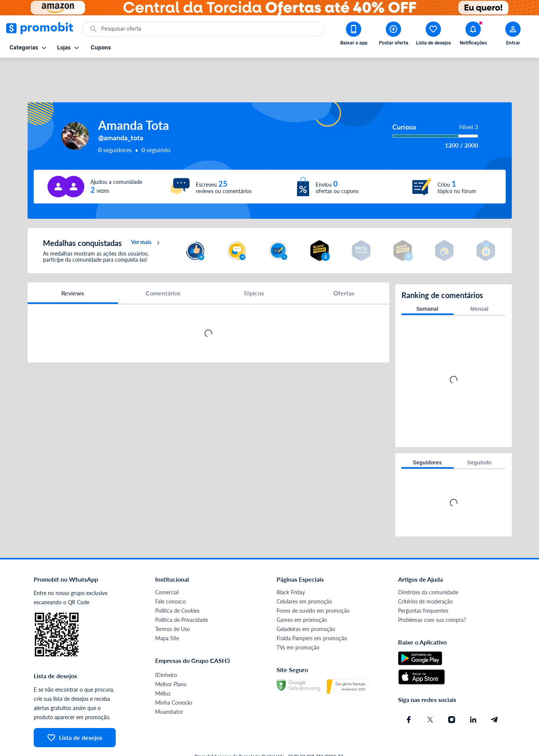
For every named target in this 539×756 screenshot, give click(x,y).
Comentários (163, 270)
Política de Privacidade (182, 595)
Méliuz (163, 668)
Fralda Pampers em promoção (312, 613)
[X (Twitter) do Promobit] (430, 695)
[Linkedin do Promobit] (473, 695)
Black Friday (291, 567)
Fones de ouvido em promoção (313, 586)
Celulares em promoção (304, 576)
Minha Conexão (174, 678)
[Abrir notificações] (473, 35)
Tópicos (254, 270)
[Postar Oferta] (393, 35)
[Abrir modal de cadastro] (513, 35)
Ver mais (147, 220)
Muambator (169, 687)
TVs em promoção (298, 622)
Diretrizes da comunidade (428, 567)
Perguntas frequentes (423, 586)
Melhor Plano (171, 659)
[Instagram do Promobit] (452, 695)
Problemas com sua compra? (432, 595)
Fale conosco (170, 576)
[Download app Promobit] (354, 35)
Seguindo (480, 438)
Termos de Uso (173, 604)
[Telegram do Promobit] (495, 695)
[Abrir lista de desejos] (433, 35)
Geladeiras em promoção (306, 604)
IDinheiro (166, 650)
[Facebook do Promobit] (409, 695)
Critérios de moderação (425, 576)
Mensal (479, 284)
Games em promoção (302, 595)
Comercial (167, 567)
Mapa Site (167, 613)
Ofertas (344, 270)
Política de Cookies (177, 586)
